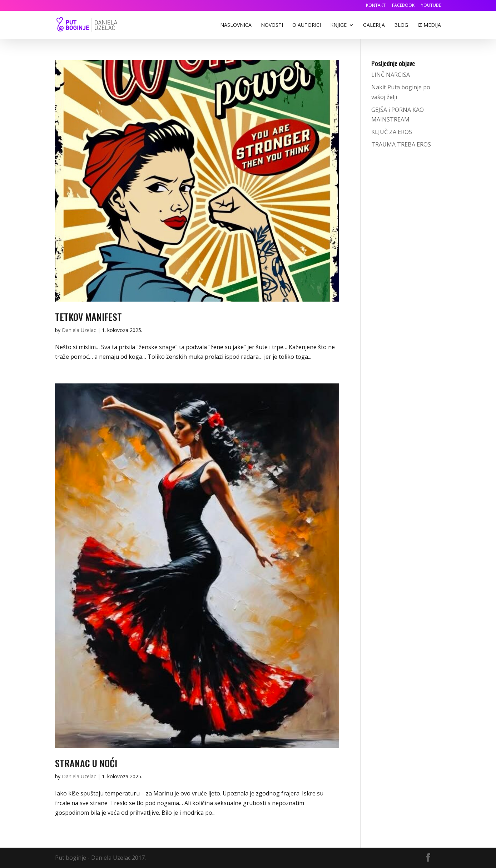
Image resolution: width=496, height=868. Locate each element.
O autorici (307, 25)
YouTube (431, 6)
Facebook (403, 6)
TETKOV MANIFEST (88, 317)
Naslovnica (236, 25)
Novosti (272, 25)
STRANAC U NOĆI (86, 763)
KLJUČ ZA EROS (392, 132)
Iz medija (429, 25)
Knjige (338, 25)
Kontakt (376, 6)
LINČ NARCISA (391, 75)
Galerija (374, 25)
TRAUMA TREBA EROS (401, 144)
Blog (401, 25)
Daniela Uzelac (79, 330)
